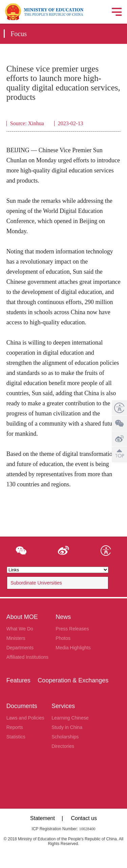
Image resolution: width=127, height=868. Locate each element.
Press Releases (72, 629)
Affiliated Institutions (27, 657)
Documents (22, 706)
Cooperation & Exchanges (73, 680)
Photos (63, 638)
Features (18, 680)
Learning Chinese (70, 718)
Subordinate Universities (36, 583)
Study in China (67, 727)
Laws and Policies (25, 718)
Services (63, 706)
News (63, 617)
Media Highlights (73, 648)
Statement (43, 818)
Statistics (16, 737)
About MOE (22, 617)
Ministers (16, 638)
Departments (20, 648)
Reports (15, 727)
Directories (63, 746)
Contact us (84, 818)
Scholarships (65, 737)
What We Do (20, 629)
